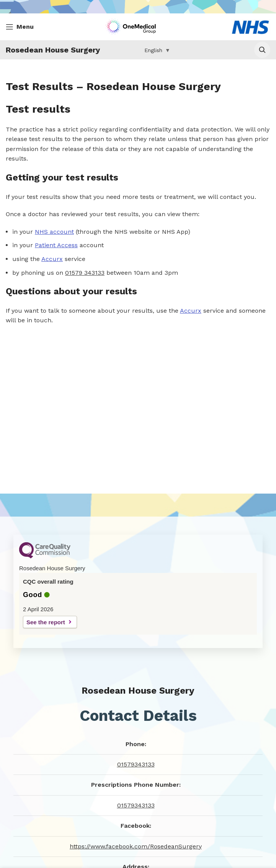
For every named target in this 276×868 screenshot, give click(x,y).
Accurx (52, 259)
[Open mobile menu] (20, 27)
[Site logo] (132, 26)
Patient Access (56, 245)
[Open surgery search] (262, 50)
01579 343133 (85, 273)
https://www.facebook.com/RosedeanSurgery (136, 846)
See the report (46, 622)
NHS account (54, 232)
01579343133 (136, 764)
